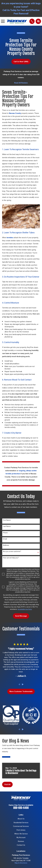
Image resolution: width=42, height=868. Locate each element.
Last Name (7, 526)
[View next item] (23, 684)
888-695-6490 (21, 808)
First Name (7, 520)
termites (10, 238)
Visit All (7, 784)
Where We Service (21, 834)
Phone (5, 533)
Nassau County (15, 113)
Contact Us (21, 845)
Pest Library (21, 830)
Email (5, 539)
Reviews (21, 841)
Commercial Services (21, 826)
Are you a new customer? (12, 551)
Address (6, 545)
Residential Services (21, 823)
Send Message (21, 616)
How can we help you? (11, 558)
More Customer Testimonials (21, 691)
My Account (21, 837)
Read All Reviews (21, 83)
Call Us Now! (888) (21, 62)
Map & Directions (21, 863)
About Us (21, 819)
